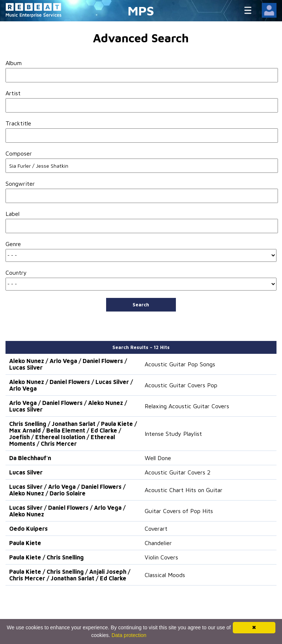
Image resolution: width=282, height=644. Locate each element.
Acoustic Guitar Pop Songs (180, 364)
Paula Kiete (25, 543)
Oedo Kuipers (28, 529)
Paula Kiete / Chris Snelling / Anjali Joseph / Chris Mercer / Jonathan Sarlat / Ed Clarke (70, 575)
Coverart (156, 529)
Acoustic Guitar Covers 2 (178, 472)
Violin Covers (161, 557)
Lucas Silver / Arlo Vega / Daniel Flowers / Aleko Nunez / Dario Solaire (67, 490)
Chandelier (158, 543)
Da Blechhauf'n (30, 458)
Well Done (158, 458)
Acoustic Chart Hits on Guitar (184, 490)
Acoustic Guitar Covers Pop (181, 385)
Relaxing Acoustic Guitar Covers (187, 406)
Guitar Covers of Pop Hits (179, 511)
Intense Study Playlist (173, 434)
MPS (141, 10)
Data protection (129, 635)
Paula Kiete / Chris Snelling (46, 557)
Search (141, 305)
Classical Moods (165, 575)
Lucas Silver (26, 472)
